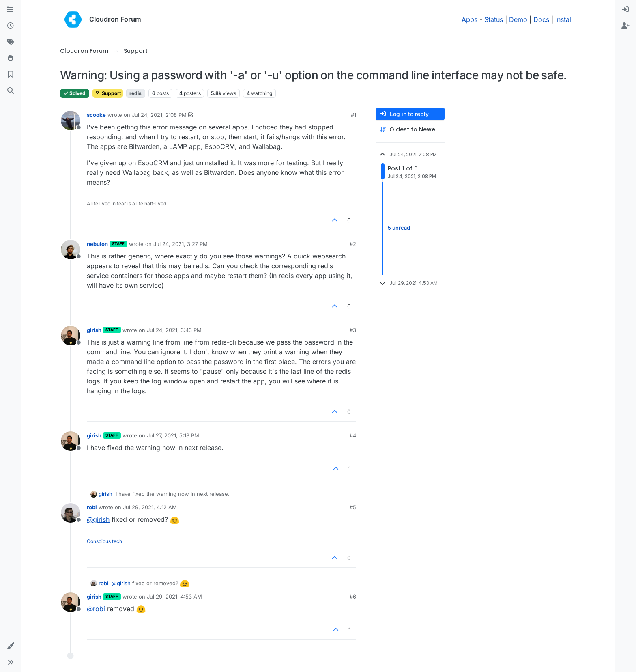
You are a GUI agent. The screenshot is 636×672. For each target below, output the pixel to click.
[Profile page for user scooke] (71, 121)
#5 (353, 507)
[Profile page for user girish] (71, 336)
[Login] (625, 10)
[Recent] (11, 26)
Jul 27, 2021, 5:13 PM (173, 435)
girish (94, 330)
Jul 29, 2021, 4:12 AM (150, 507)
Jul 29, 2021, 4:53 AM (174, 597)
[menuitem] (625, 10)
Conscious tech (104, 541)
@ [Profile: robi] (96, 609)
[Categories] (11, 10)
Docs (541, 19)
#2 (353, 244)
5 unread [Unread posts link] (399, 228)
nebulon (97, 244)
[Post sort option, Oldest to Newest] (410, 130)
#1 (353, 115)
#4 (353, 435)
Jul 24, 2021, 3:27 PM (180, 244)
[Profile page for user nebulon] (71, 250)
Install (564, 19)
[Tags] (11, 42)
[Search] (11, 91)
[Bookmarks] (11, 75)
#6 (353, 597)
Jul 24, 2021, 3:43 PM (174, 330)
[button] (11, 646)
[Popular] (11, 58)
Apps (469, 19)
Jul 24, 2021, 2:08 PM (159, 115)
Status (494, 19)
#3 (353, 330)
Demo (518, 19)
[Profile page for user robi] (71, 513)
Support (108, 93)
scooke (96, 115)
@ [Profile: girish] (98, 519)
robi (92, 507)
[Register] (625, 26)
